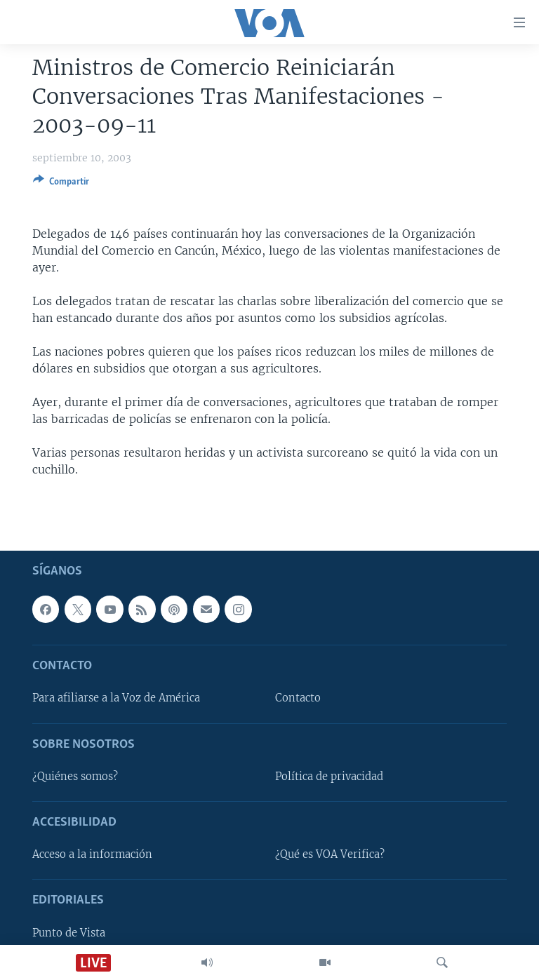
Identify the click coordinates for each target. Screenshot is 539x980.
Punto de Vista (69, 932)
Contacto (298, 698)
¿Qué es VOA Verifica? (330, 854)
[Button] (61, 184)
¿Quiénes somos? (75, 777)
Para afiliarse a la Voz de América (116, 698)
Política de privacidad (329, 777)
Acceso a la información (92, 854)
